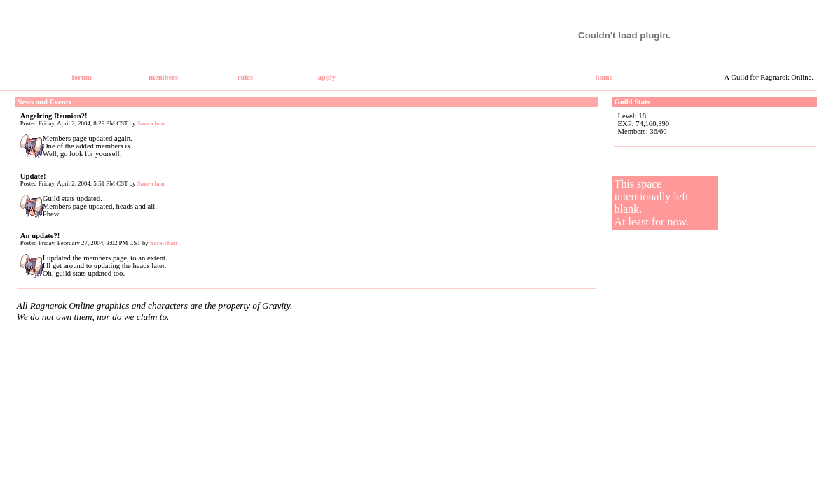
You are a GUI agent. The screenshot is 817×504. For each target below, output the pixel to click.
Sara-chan (151, 123)
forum (81, 77)
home (604, 77)
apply (327, 77)
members (163, 77)
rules (246, 77)
